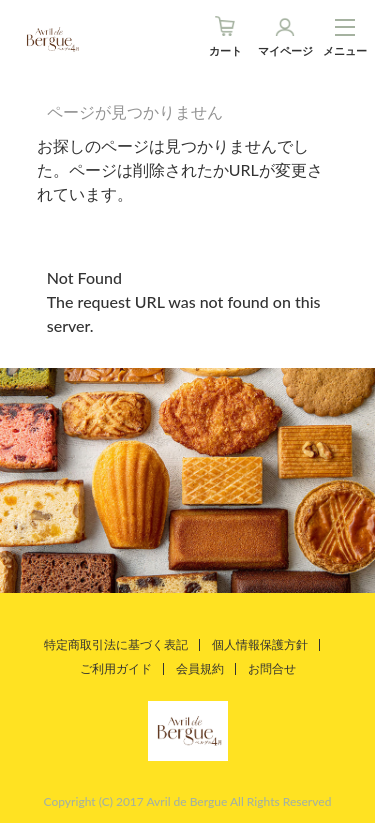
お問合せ (272, 668)
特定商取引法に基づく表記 (116, 644)
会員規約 (200, 668)
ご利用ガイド (116, 668)
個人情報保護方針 (260, 644)
